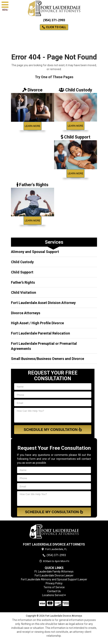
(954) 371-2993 (54, 20)
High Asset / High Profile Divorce (37, 323)
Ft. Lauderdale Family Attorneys (54, 572)
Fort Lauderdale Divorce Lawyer (54, 575)
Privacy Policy (54, 583)
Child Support (22, 272)
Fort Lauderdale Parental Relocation (40, 333)
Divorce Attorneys (26, 313)
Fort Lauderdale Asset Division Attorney (43, 303)
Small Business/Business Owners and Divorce (48, 359)
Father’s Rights (23, 282)
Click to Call (54, 27)
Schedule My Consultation (53, 429)
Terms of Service (54, 587)
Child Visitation (24, 292)
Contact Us (54, 591)
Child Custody (22, 262)
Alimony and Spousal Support (35, 252)
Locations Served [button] (54, 595)
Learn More (32, 126)
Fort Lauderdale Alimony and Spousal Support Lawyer (54, 579)
